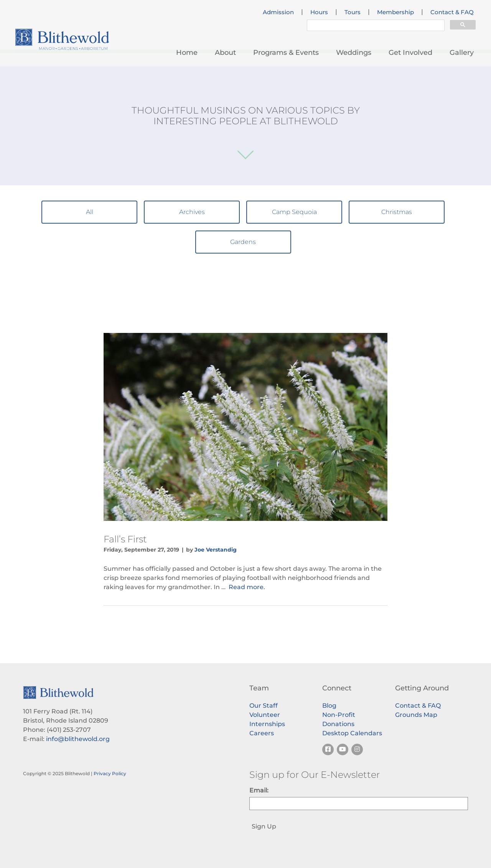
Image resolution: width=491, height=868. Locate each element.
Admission (278, 12)
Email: (259, 790)
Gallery (462, 53)
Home (187, 53)
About (225, 53)
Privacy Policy (110, 773)
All (90, 212)
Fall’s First (125, 539)
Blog (329, 706)
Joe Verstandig (216, 550)
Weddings (354, 53)
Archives (192, 212)
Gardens (243, 242)
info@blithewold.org (78, 739)
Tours (353, 12)
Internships (267, 724)
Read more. (247, 587)
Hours (319, 12)
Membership (395, 12)
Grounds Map (416, 715)
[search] (375, 26)
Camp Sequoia (294, 212)
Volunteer (265, 715)
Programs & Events (286, 53)
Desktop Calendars (352, 733)
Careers (262, 733)
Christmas (397, 212)
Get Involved (410, 53)
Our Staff (264, 706)
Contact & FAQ (452, 12)
